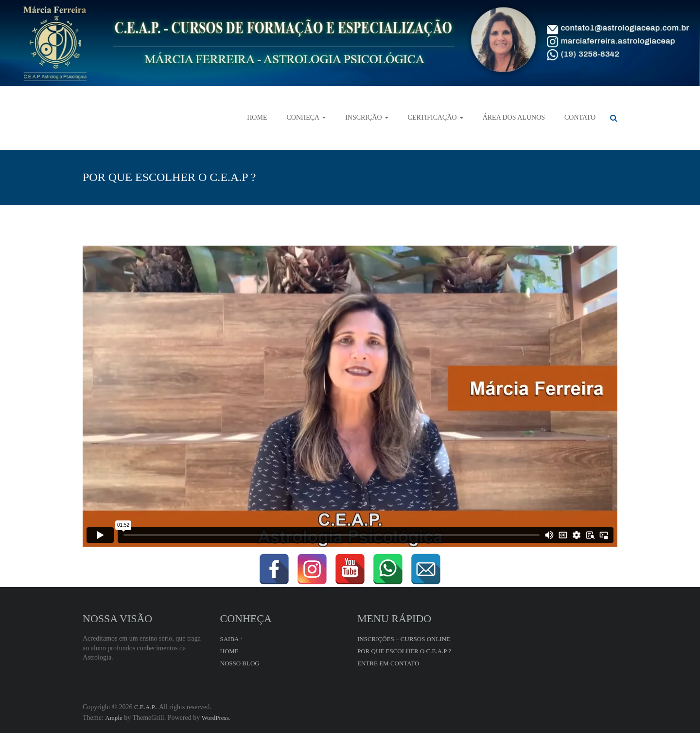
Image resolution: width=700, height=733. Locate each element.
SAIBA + (232, 639)
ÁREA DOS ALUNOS (514, 117)
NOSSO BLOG (240, 663)
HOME (257, 117)
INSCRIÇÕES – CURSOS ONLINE (404, 639)
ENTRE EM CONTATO (388, 663)
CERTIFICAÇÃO (432, 117)
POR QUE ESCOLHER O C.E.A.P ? (404, 651)
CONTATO (580, 117)
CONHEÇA (303, 117)
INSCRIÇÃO (363, 117)
